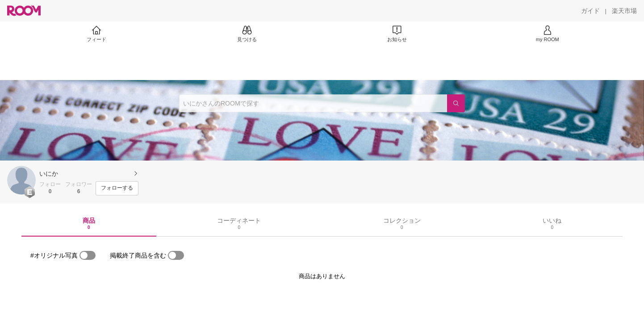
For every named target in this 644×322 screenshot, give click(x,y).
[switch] (88, 255)
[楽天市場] (624, 11)
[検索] (456, 103)
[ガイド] (590, 11)
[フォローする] (117, 188)
